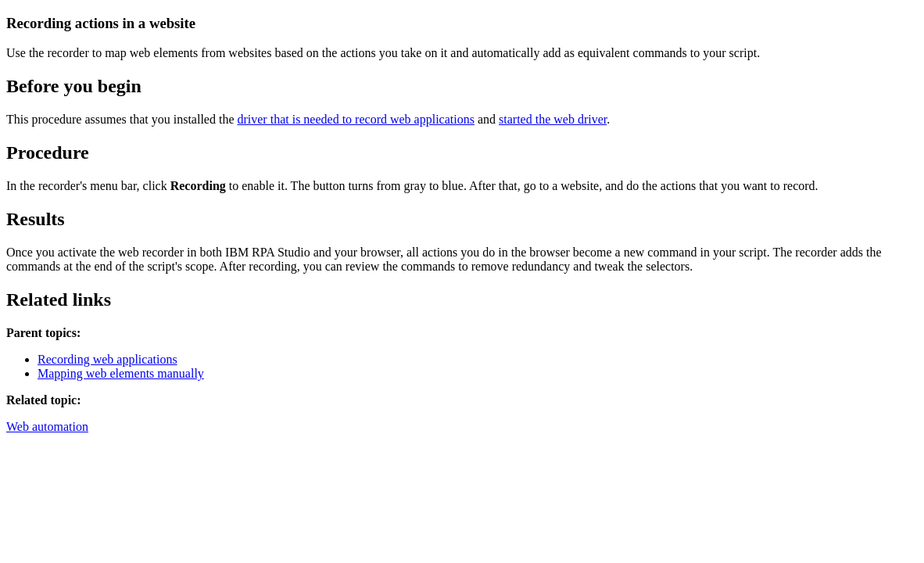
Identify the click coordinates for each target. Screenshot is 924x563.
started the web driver (553, 119)
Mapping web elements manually (121, 373)
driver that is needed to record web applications (355, 119)
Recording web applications (107, 359)
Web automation (47, 427)
